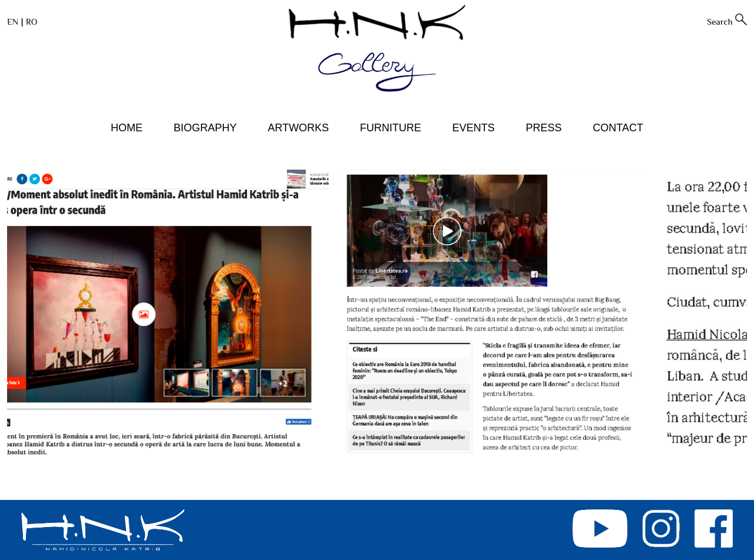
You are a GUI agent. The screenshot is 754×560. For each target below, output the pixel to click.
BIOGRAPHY (205, 128)
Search (720, 21)
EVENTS (474, 128)
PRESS (543, 128)
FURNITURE (391, 128)
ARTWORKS (299, 128)
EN (13, 21)
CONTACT (618, 128)
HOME (127, 128)
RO (32, 21)
